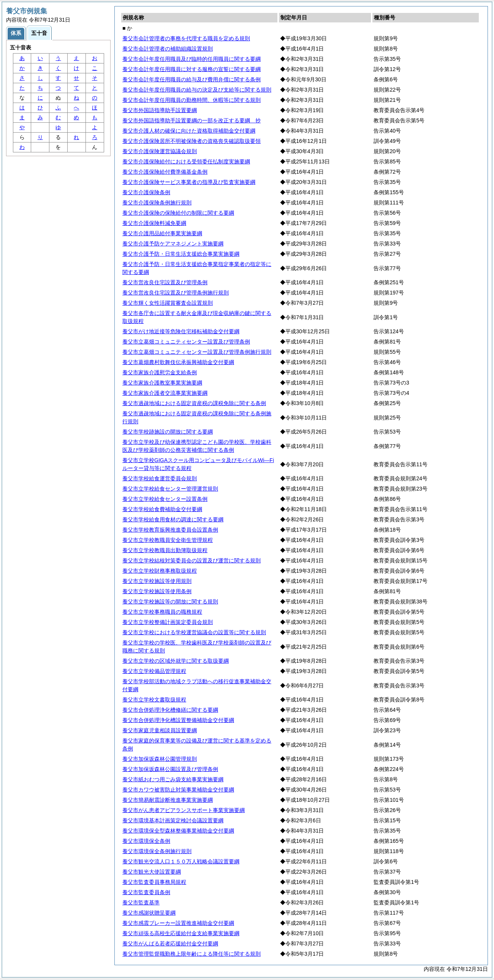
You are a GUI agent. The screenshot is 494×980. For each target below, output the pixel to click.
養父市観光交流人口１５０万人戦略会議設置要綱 (181, 861)
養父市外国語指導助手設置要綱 (160, 110)
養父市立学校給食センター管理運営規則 (170, 489)
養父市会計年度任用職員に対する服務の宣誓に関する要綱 (192, 69)
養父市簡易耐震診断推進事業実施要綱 (168, 800)
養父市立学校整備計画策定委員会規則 (168, 622)
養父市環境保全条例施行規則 (157, 851)
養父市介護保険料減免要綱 (154, 223)
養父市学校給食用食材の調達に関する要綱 (173, 519)
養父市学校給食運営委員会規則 (160, 478)
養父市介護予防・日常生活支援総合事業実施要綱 (181, 254)
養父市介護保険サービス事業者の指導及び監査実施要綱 (189, 182)
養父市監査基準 (141, 902)
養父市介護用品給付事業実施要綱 (162, 233)
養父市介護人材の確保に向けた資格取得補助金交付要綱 (189, 131)
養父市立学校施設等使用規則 (157, 581)
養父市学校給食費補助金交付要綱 (162, 509)
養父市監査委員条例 (146, 892)
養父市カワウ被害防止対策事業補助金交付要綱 (178, 790)
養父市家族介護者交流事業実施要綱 (165, 393)
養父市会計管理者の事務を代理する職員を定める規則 (186, 38)
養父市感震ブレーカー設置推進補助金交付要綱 (178, 923)
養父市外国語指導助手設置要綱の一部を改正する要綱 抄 (192, 120)
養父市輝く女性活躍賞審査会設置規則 (168, 303)
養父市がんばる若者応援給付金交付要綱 (170, 944)
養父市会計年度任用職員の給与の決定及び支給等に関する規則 (197, 90)
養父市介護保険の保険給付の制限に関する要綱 (178, 213)
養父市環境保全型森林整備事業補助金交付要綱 (178, 831)
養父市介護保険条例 (146, 192)
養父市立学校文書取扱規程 (154, 700)
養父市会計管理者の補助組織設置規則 (168, 49)
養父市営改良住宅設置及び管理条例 (165, 282)
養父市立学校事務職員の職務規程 (162, 612)
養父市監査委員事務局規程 (154, 882)
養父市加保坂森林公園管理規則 (160, 759)
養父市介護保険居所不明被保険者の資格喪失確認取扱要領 (192, 141)
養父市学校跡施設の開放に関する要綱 (168, 432)
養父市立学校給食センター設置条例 (165, 499)
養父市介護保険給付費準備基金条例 (165, 172)
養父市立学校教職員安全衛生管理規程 (168, 540)
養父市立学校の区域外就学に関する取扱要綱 (176, 661)
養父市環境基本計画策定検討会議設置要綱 (173, 820)
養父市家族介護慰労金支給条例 (160, 372)
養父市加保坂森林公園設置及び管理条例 (170, 769)
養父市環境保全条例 (146, 841)
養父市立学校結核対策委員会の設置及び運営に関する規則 (192, 560)
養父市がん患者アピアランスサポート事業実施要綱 (184, 810)
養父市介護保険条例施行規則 (157, 203)
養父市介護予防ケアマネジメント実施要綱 (173, 244)
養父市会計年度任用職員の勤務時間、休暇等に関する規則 (192, 100)
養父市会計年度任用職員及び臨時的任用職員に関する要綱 (192, 59)
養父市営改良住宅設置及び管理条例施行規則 (176, 293)
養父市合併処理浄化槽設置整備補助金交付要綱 (178, 720)
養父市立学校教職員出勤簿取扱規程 (165, 550)
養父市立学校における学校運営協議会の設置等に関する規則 (194, 632)
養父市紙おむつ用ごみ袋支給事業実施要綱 (173, 779)
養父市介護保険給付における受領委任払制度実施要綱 (186, 161)
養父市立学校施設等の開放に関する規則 (170, 602)
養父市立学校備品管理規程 (154, 671)
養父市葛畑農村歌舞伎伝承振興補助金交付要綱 (178, 362)
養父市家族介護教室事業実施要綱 (162, 383)
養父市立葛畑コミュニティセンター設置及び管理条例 (186, 342)
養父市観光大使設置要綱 (152, 872)
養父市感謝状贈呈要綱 (149, 913)
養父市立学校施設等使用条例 (157, 591)
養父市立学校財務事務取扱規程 (160, 571)
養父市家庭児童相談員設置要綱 (160, 730)
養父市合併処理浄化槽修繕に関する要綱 (170, 710)
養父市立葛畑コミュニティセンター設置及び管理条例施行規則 (197, 352)
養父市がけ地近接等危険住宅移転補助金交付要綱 (181, 331)
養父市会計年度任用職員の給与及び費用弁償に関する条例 (192, 79)
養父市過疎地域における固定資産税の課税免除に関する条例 (194, 403)
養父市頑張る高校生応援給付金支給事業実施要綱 (181, 933)
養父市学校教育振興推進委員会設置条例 (170, 530)
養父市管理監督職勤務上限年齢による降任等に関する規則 (192, 954)
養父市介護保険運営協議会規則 (160, 151)
